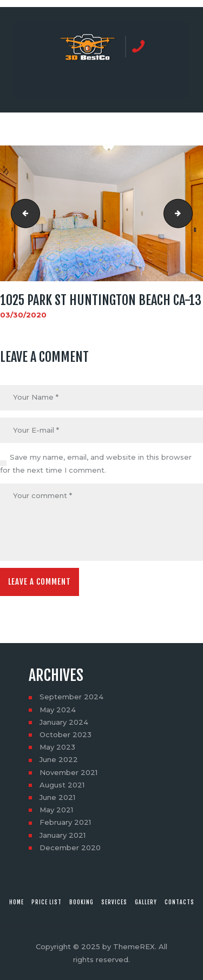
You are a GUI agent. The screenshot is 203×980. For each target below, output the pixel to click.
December (70, 847)
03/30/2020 (23, 315)
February (65, 822)
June (59, 759)
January (64, 722)
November (68, 772)
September (71, 697)
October (66, 734)
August (62, 785)
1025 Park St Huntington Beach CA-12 (22, 214)
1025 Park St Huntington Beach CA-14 (189, 214)
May (58, 710)
